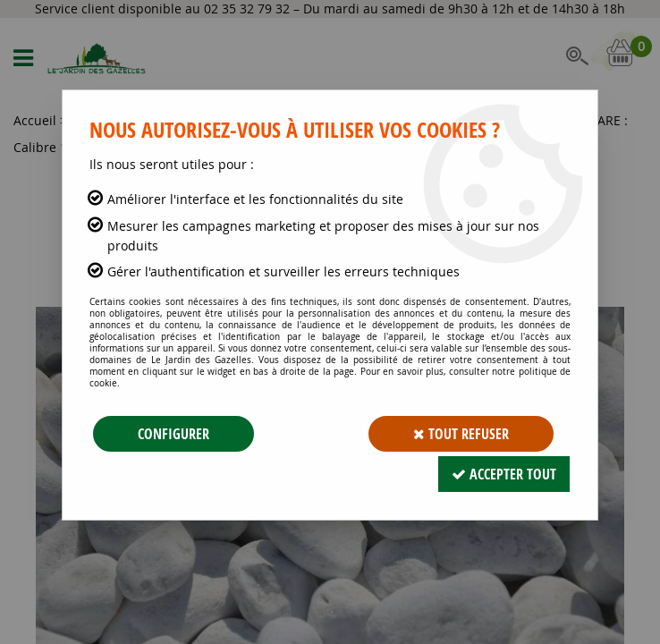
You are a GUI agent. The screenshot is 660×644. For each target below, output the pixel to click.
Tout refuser (461, 434)
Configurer (173, 434)
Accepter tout (504, 474)
